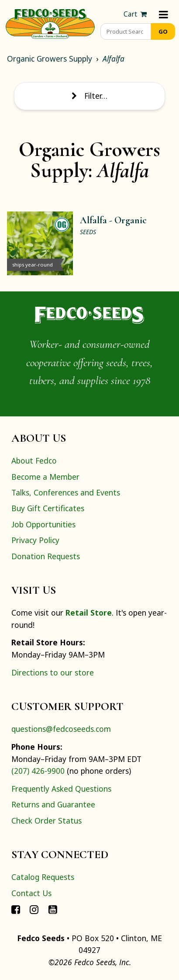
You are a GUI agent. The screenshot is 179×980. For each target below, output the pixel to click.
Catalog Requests (43, 877)
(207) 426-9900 (38, 771)
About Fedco (34, 461)
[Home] (50, 23)
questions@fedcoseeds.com (61, 729)
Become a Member (45, 477)
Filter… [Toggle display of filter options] (89, 96)
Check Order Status (46, 821)
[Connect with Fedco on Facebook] (16, 909)
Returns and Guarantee (53, 804)
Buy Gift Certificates (48, 508)
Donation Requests (46, 556)
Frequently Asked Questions (61, 789)
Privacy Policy (35, 540)
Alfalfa (114, 59)
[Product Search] (126, 31)
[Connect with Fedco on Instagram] (34, 909)
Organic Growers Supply (50, 59)
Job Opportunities (43, 524)
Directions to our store (53, 672)
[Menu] (164, 14)
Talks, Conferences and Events (66, 492)
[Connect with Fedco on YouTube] (53, 909)
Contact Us (31, 893)
